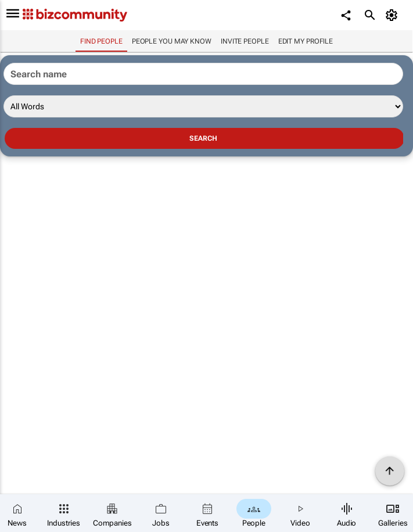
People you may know (172, 41)
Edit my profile (306, 41)
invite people (245, 41)
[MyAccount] (393, 15)
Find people (101, 41)
